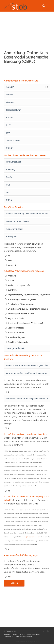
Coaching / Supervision (18, 342)
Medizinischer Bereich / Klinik (21, 314)
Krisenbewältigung (16, 337)
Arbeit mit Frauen (16, 332)
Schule (11, 280)
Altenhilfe (12, 276)
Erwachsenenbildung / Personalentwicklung (28, 309)
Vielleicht (12, 265)
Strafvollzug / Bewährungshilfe (22, 299)
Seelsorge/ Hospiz (16, 328)
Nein (10, 260)
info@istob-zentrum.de (31, 537)
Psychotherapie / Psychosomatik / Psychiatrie (29, 295)
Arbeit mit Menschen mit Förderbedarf (25, 323)
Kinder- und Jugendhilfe (19, 285)
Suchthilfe (12, 290)
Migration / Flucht (16, 318)
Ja (9, 256)
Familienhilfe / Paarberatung (21, 304)
